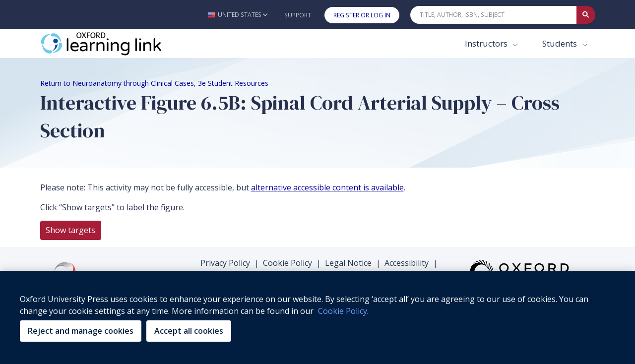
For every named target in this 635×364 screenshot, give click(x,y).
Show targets (70, 230)
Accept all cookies (189, 331)
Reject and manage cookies (81, 331)
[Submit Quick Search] (586, 15)
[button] (237, 15)
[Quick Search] (494, 15)
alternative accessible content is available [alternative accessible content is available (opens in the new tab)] (327, 187)
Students (561, 43)
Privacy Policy (225, 263)
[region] (317, 317)
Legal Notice (348, 263)
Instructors (487, 43)
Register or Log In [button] (362, 15)
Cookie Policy (287, 263)
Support (298, 15)
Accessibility (407, 263)
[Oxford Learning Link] (115, 44)
